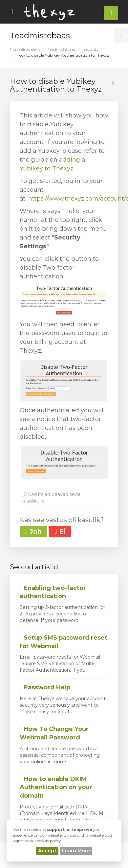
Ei (60, 531)
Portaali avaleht (25, 49)
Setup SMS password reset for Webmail (64, 642)
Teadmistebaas (62, 49)
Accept (47, 851)
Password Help (45, 687)
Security (91, 49)
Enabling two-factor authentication (53, 592)
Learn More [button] (76, 851)
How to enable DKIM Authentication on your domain (56, 787)
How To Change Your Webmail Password (54, 733)
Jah (33, 531)
